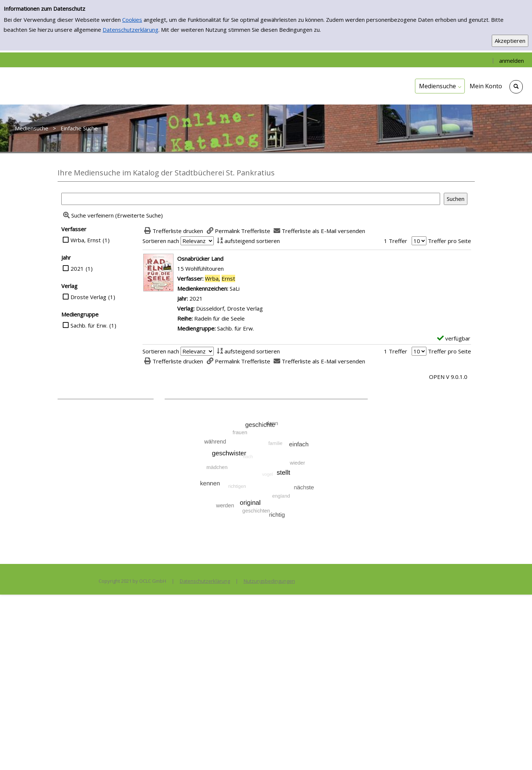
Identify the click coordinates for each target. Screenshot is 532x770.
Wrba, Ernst (86, 240)
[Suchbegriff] (251, 199)
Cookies (132, 20)
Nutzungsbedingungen (269, 581)
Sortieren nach (161, 241)
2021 (77, 268)
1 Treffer (396, 241)
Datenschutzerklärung (131, 30)
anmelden (512, 61)
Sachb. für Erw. (89, 325)
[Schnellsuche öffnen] (516, 87)
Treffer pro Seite (449, 241)
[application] (440, 86)
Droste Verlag (88, 297)
